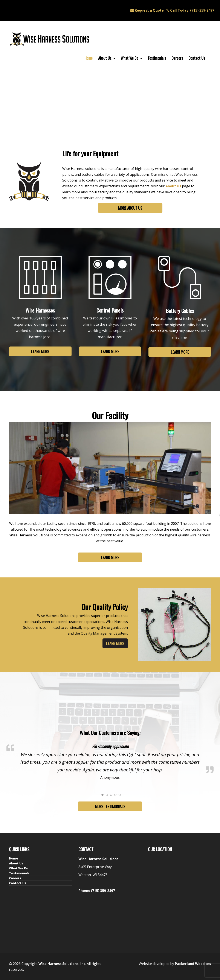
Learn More (40, 351)
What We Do (129, 58)
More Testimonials (110, 806)
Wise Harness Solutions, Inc (62, 964)
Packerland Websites (193, 964)
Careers (177, 58)
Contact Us (197, 58)
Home (89, 58)
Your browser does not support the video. (110, 110)
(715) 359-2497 (190, 10)
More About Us (130, 208)
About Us (105, 58)
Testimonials (157, 58)
